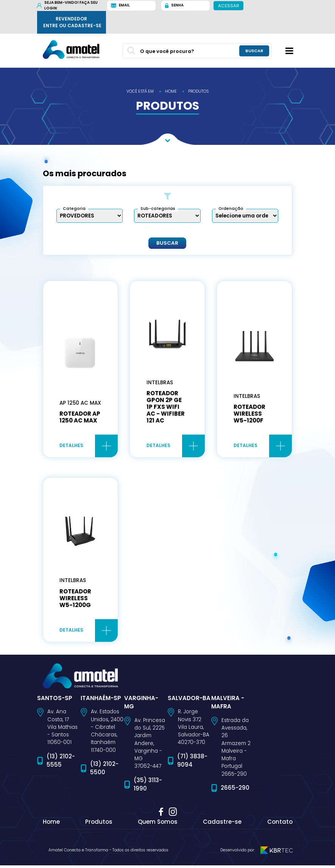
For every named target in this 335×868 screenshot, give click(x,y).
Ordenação (231, 209)
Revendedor (72, 22)
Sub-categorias (158, 209)
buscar (254, 51)
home (171, 91)
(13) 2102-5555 (61, 763)
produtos (198, 91)
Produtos (99, 824)
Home (51, 824)
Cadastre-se (222, 824)
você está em (140, 91)
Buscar (167, 243)
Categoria (74, 209)
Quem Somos (158, 824)
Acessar (228, 5)
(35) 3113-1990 (148, 787)
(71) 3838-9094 (192, 763)
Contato (280, 824)
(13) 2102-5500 (104, 771)
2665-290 (235, 791)
